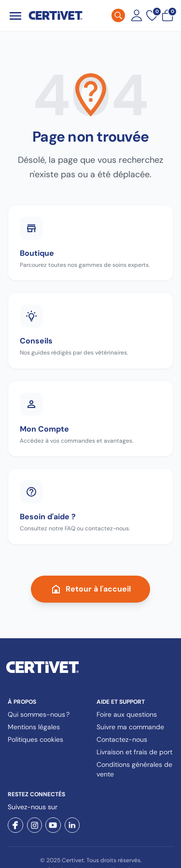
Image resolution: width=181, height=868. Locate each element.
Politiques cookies (35, 739)
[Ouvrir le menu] (15, 16)
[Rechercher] (118, 15)
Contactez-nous (122, 739)
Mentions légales (34, 727)
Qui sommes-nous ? (39, 714)
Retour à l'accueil (90, 589)
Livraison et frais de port (134, 752)
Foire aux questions (127, 714)
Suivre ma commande (130, 727)
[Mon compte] (137, 15)
